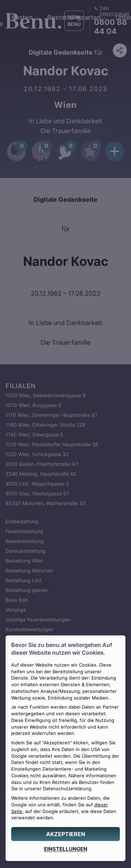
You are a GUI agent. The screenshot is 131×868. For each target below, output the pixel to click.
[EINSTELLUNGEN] (65, 849)
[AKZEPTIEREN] (65, 834)
